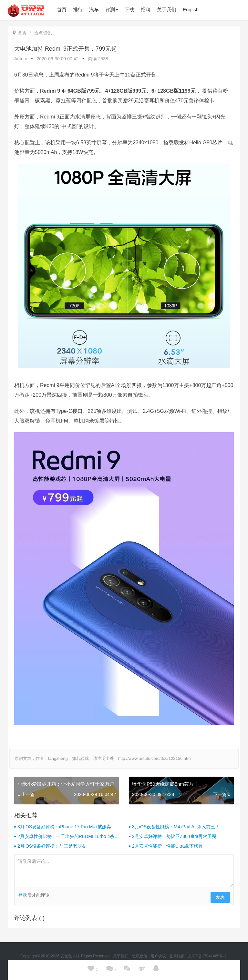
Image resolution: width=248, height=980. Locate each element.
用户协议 (159, 956)
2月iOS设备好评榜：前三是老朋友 (52, 846)
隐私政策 (140, 956)
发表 (220, 897)
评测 (112, 10)
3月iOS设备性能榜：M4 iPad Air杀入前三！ (176, 827)
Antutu (21, 59)
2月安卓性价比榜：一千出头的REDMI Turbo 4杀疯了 (68, 837)
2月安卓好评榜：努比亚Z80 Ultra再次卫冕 (174, 836)
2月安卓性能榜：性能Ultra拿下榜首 (167, 846)
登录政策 (177, 956)
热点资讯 (43, 33)
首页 (20, 33)
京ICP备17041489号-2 (207, 956)
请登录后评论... (124, 871)
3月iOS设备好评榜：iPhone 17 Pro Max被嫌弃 (64, 827)
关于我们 (121, 956)
